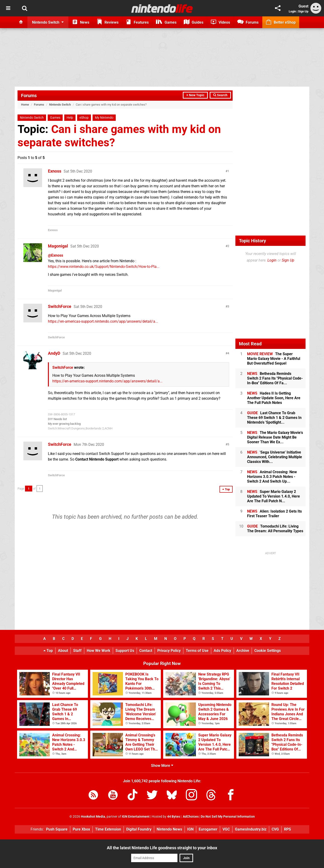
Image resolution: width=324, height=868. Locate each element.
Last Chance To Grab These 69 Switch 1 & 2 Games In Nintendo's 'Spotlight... (274, 418)
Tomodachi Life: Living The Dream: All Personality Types (275, 529)
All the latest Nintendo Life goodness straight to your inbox (162, 848)
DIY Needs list (57, 419)
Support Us (125, 651)
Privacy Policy (169, 651)
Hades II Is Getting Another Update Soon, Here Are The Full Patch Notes (274, 398)
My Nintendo (104, 118)
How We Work (99, 651)
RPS (288, 829)
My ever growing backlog (64, 424)
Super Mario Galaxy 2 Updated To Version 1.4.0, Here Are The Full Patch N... (274, 496)
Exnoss (55, 171)
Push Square (57, 829)
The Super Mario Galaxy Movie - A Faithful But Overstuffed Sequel (274, 359)
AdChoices (190, 817)
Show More (162, 766)
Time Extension (108, 829)
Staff (77, 651)
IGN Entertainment (136, 817)
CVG (275, 829)
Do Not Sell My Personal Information (228, 817)
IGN (190, 829)
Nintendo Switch (60, 105)
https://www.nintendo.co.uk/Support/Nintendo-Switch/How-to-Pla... (104, 267)
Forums (29, 96)
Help (70, 118)
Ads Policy (222, 651)
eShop (84, 118)
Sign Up (303, 11)
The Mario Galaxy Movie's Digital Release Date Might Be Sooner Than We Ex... (275, 437)
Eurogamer (208, 829)
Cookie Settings (268, 651)
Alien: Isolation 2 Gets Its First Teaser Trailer (274, 514)
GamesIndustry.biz (251, 829)
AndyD (54, 353)
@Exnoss (56, 255)
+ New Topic (195, 95)
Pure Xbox (81, 829)
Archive (243, 651)
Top (48, 651)
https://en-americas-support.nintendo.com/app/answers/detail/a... (103, 321)
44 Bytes (174, 817)
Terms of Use (197, 651)
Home (25, 105)
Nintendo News (169, 829)
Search (220, 95)
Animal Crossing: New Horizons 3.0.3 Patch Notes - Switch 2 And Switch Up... (272, 477)
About (63, 651)
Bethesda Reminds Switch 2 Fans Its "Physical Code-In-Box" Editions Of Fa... (275, 378)
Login (292, 11)
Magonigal (58, 246)
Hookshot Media (93, 817)
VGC (226, 829)
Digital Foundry (139, 829)
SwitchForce (60, 306)
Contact (146, 651)
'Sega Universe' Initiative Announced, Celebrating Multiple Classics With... (275, 457)
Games (55, 118)
